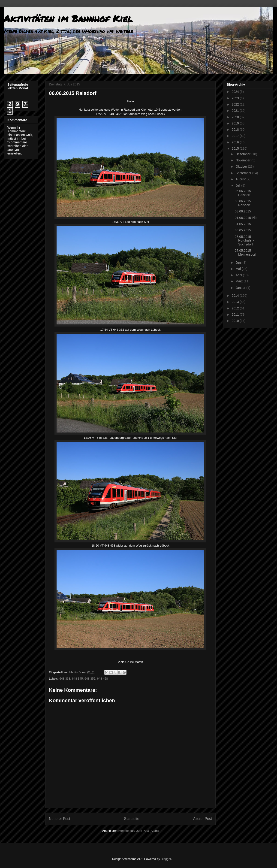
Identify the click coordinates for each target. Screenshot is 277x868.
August (241, 179)
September (244, 173)
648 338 (65, 679)
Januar (241, 288)
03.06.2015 (243, 211)
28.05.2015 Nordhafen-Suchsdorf (245, 241)
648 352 (90, 679)
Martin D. (76, 672)
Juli (238, 185)
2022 (236, 104)
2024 (236, 92)
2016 (236, 142)
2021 (236, 111)
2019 (236, 123)
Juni (239, 263)
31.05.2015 (243, 224)
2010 (236, 321)
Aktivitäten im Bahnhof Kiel (68, 19)
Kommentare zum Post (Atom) (139, 831)
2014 (236, 296)
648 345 (77, 679)
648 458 (102, 679)
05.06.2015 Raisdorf (243, 203)
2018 (236, 130)
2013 (236, 302)
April (239, 275)
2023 (236, 98)
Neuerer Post (60, 819)
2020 (236, 117)
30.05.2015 (243, 230)
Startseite (132, 819)
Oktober (242, 166)
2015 (236, 148)
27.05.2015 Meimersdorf (245, 253)
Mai (238, 269)
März (239, 281)
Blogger (166, 859)
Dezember (243, 154)
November (243, 160)
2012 (236, 308)
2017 (236, 136)
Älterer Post (203, 819)
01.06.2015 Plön (247, 218)
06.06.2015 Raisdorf (243, 193)
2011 (236, 315)
